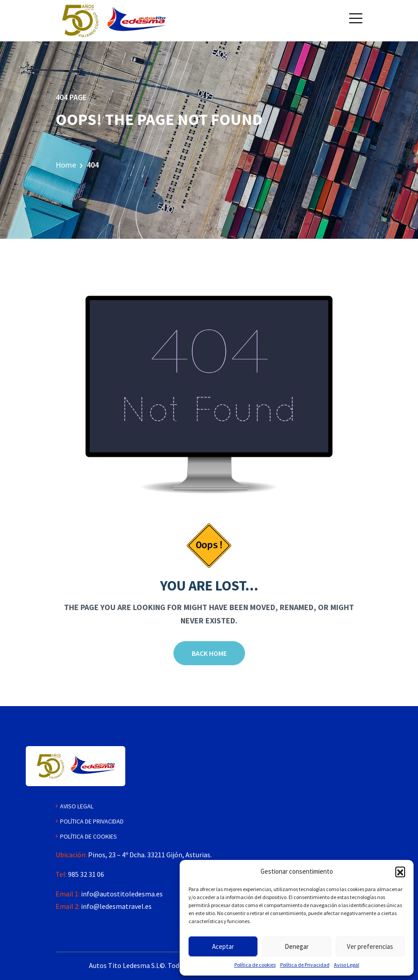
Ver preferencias (370, 946)
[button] (400, 872)
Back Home (209, 653)
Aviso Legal (347, 965)
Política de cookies (255, 965)
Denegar (297, 946)
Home (66, 165)
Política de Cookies (88, 836)
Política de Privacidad (305, 965)
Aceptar (223, 946)
